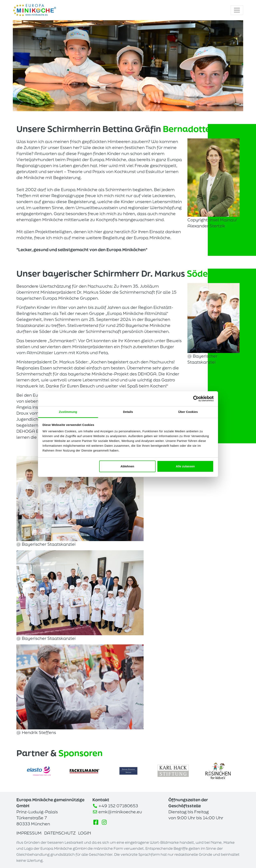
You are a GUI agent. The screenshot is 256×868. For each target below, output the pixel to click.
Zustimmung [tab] (68, 412)
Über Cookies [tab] (188, 412)
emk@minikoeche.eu (120, 812)
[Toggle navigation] (237, 10)
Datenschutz (60, 833)
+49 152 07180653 (118, 806)
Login (85, 833)
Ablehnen (127, 466)
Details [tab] (128, 412)
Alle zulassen (185, 466)
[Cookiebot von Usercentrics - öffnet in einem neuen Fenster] (196, 399)
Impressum (29, 833)
